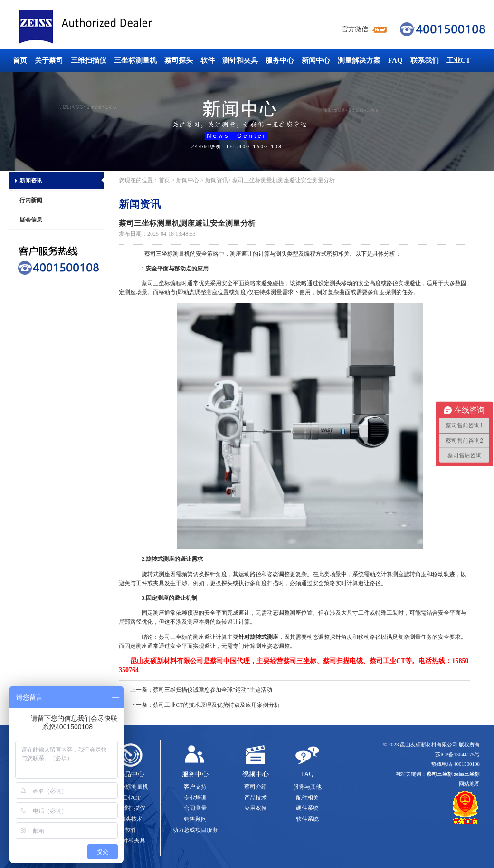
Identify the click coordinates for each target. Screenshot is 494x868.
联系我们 (425, 60)
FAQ (395, 60)
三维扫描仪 (89, 60)
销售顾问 (195, 819)
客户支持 (195, 787)
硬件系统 (307, 808)
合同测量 (195, 808)
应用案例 (256, 808)
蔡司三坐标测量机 (167, 254)
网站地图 (469, 784)
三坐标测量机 (135, 60)
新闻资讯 (31, 181)
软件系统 (307, 819)
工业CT (459, 60)
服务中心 (280, 60)
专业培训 (195, 798)
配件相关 (307, 798)
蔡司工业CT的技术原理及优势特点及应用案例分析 (216, 705)
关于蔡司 (49, 60)
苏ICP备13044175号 (457, 754)
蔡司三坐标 (107, 27)
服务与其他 (307, 787)
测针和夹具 (240, 60)
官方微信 (355, 29)
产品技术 (256, 798)
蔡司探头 (179, 60)
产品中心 (131, 774)
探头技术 (131, 819)
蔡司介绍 (256, 787)
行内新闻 (31, 200)
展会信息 (31, 220)
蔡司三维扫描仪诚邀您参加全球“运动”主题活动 (213, 690)
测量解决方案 (359, 60)
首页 (20, 60)
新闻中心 (316, 60)
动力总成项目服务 (195, 830)
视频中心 (256, 774)
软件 (208, 60)
